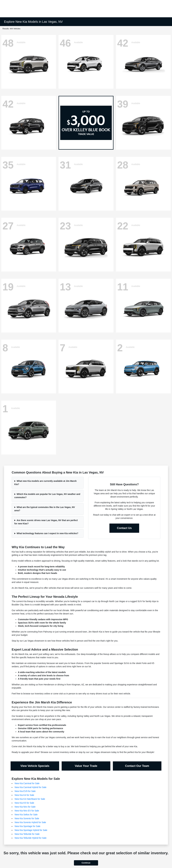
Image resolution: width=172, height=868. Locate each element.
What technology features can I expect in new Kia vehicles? (47, 533)
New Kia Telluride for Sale (27, 834)
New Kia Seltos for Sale (26, 815)
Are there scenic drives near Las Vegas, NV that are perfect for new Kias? (46, 522)
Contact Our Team (137, 766)
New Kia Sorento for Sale (27, 818)
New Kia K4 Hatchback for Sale (30, 799)
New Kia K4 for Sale (24, 795)
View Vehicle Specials (35, 766)
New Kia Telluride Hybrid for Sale (31, 838)
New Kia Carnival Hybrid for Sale (31, 787)
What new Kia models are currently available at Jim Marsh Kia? (45, 483)
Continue (86, 863)
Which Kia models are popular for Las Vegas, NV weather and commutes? (47, 496)
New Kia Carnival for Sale (27, 783)
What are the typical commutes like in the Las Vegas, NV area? (45, 509)
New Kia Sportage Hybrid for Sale (31, 830)
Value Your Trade (86, 766)
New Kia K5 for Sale (24, 803)
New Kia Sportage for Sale (27, 826)
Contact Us (124, 528)
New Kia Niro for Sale (25, 807)
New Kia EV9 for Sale (25, 791)
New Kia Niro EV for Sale (27, 811)
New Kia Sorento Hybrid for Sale (30, 822)
